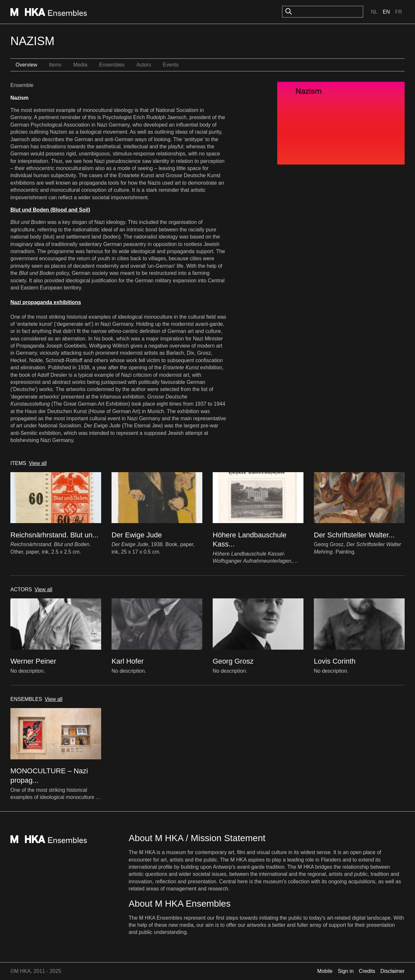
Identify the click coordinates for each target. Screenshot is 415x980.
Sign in (346, 971)
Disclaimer (392, 971)
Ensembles (112, 65)
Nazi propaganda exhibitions (46, 302)
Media (80, 65)
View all (38, 463)
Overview (26, 65)
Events (171, 65)
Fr (399, 12)
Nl (374, 12)
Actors (144, 65)
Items (55, 65)
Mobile (325, 971)
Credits (367, 971)
